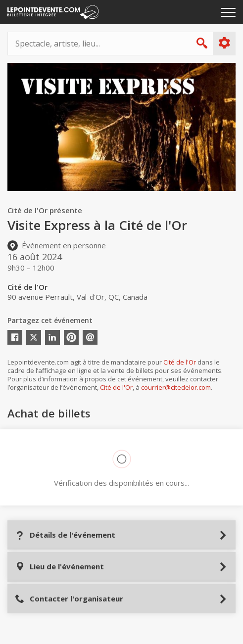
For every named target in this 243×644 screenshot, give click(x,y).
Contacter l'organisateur (69, 599)
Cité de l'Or (180, 362)
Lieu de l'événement (59, 567)
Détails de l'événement (65, 535)
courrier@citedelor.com (176, 387)
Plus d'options (224, 43)
